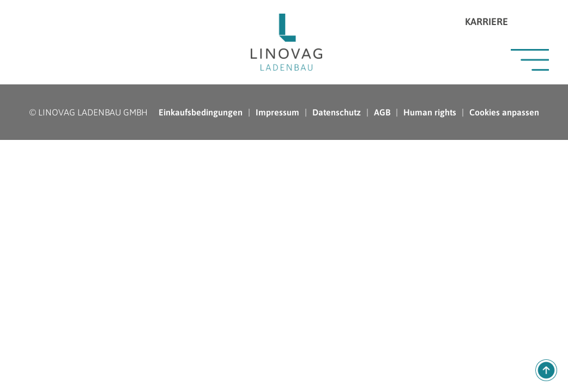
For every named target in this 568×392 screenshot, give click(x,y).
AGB (382, 112)
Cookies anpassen (504, 112)
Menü (530, 60)
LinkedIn (522, 22)
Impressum (277, 112)
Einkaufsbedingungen (201, 112)
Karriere (487, 22)
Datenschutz (337, 112)
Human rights (430, 112)
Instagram (541, 22)
